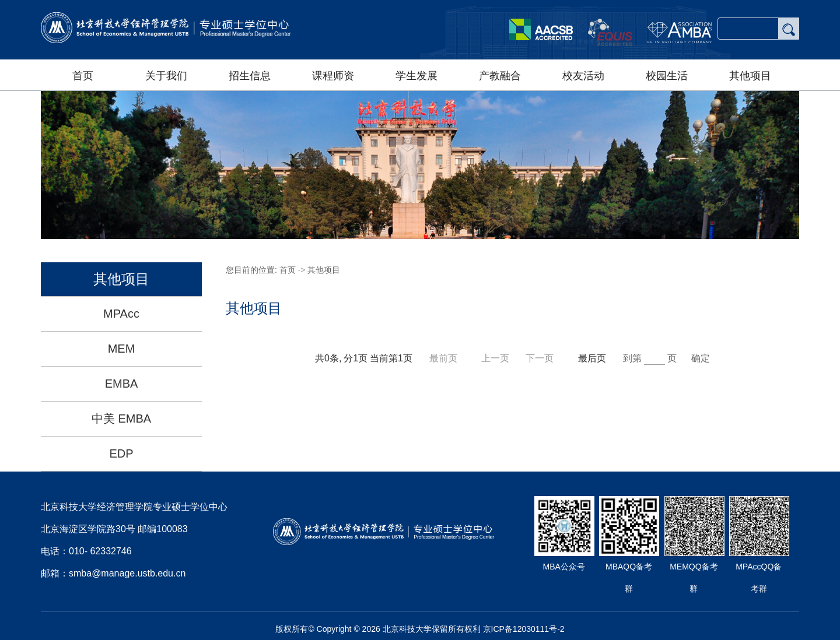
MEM (122, 349)
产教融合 (500, 76)
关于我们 (166, 76)
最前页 (443, 358)
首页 (83, 76)
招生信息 (250, 76)
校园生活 (667, 76)
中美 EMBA (121, 419)
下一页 (541, 358)
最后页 (592, 358)
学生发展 (416, 76)
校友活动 (583, 76)
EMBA (122, 384)
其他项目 (750, 76)
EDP (121, 453)
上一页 (496, 358)
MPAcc (121, 314)
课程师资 (333, 76)
